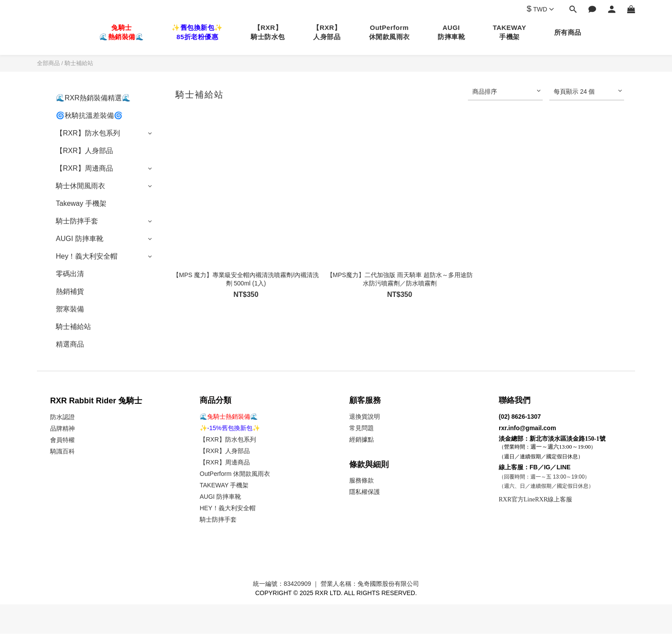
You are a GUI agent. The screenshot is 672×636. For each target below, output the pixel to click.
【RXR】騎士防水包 (268, 32)
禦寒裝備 (70, 309)
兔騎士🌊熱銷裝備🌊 (122, 32)
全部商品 (48, 63)
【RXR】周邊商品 (84, 168)
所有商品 (568, 32)
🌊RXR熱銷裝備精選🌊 (93, 98)
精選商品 (70, 344)
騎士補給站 (79, 63)
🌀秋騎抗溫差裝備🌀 (89, 115)
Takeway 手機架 (81, 203)
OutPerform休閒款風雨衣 (389, 32)
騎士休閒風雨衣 (80, 186)
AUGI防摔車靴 (451, 32)
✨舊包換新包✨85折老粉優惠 (197, 32)
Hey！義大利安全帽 (87, 256)
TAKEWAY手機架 (509, 32)
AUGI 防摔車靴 (80, 239)
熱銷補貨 (70, 291)
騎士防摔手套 (77, 221)
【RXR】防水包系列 (88, 133)
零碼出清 (70, 274)
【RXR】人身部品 (327, 32)
